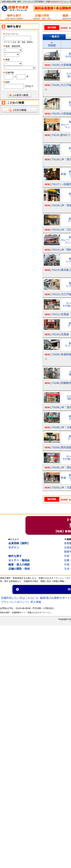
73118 (55, 159)
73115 (55, 230)
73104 (55, 447)
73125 (55, 113)
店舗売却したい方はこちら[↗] (19, 598)
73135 (55, 65)
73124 (55, 135)
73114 (55, 250)
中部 (67, 556)
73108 (55, 383)
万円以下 (29, 86)
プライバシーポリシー (14, 602)
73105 (55, 427)
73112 (55, 294)
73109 (55, 354)
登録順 (52, 44)
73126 (55, 85)
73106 (55, 407)
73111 (55, 314)
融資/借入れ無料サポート (55, 598)
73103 (55, 467)
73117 (55, 184)
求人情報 (36, 602)
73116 (55, 205)
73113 (55, 270)
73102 (55, 487)
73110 (55, 334)
